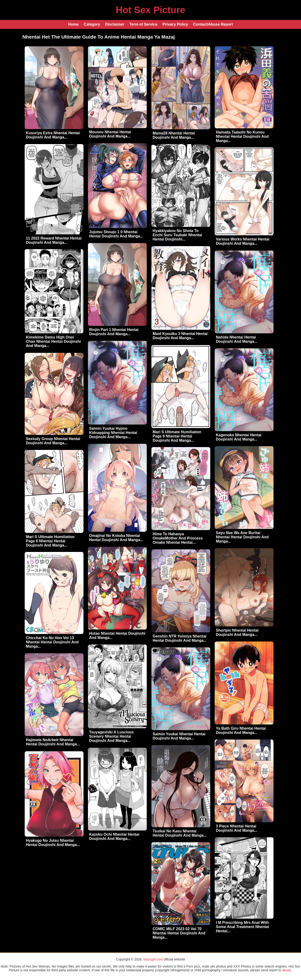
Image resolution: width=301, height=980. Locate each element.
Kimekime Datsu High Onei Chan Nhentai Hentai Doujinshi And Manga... (53, 341)
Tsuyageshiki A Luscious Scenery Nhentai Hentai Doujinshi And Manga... (111, 736)
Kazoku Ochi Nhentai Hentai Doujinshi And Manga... (114, 836)
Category (92, 24)
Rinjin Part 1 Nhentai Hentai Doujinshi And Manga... (114, 332)
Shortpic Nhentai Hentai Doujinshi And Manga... (237, 632)
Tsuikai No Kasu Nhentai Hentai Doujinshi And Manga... (180, 833)
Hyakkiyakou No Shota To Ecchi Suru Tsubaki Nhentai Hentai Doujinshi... (177, 235)
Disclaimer (115, 24)
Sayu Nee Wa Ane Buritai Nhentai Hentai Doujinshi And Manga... (242, 537)
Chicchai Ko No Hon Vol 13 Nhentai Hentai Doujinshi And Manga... (52, 642)
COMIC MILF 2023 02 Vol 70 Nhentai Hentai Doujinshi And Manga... (179, 933)
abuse (287, 970)
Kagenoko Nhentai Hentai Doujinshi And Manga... (239, 437)
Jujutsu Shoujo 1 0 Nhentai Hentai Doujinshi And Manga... (116, 234)
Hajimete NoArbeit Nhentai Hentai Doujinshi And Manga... (53, 742)
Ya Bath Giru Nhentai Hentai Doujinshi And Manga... (241, 730)
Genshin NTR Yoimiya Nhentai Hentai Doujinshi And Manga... (180, 638)
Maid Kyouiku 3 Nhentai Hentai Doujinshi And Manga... (180, 336)
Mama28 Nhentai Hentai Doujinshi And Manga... (174, 135)
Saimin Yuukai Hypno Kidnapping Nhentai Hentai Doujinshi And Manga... (113, 433)
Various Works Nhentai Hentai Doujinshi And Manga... (243, 241)
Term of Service (143, 24)
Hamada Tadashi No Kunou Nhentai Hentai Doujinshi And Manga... (242, 136)
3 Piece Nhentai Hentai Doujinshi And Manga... (237, 828)
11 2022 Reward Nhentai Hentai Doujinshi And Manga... (54, 240)
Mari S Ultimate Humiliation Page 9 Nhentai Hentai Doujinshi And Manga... (177, 436)
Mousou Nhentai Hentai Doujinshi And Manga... (110, 134)
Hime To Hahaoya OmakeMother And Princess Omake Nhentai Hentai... (178, 538)
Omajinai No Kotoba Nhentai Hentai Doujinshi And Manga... (116, 538)
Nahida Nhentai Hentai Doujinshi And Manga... (237, 339)
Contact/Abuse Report (213, 24)
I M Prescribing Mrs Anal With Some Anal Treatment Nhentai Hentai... (242, 927)
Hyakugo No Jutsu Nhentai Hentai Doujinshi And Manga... (53, 843)
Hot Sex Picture (150, 10)
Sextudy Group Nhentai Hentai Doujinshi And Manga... (53, 441)
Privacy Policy (175, 24)
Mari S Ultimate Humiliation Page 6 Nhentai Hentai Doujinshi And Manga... (50, 541)
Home (73, 24)
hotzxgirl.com (153, 959)
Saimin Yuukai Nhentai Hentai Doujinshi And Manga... (179, 736)
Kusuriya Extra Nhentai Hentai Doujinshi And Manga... (53, 135)
